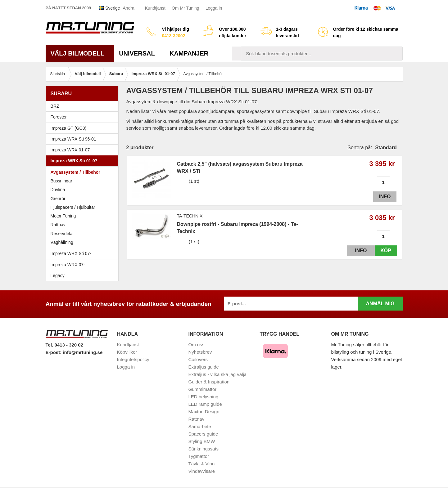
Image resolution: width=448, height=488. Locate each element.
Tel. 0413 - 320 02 (64, 345)
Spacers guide (203, 434)
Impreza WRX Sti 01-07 (84, 161)
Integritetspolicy (133, 359)
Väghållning (62, 242)
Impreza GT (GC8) (84, 128)
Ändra (129, 8)
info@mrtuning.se (83, 352)
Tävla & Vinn (202, 464)
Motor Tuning (84, 216)
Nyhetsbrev (200, 352)
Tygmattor (199, 456)
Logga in (214, 8)
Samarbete (200, 426)
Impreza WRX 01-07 (84, 150)
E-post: (54, 352)
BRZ (55, 106)
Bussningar (61, 181)
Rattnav (58, 225)
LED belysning (204, 397)
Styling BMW (202, 441)
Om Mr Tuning (186, 8)
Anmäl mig (380, 304)
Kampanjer (189, 53)
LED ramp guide (205, 404)
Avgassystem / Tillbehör (75, 172)
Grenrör (58, 199)
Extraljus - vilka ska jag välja (218, 374)
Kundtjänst (155, 8)
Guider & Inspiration (209, 382)
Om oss (197, 345)
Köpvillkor (127, 352)
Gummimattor (203, 389)
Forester (84, 117)
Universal (139, 53)
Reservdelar (62, 234)
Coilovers (198, 359)
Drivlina (58, 190)
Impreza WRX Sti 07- (84, 253)
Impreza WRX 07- (84, 265)
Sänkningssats (204, 449)
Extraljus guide (204, 367)
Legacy (84, 275)
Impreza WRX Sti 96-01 (84, 139)
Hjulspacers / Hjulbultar (73, 207)
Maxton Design (204, 412)
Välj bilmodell (80, 53)
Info (383, 197)
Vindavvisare (202, 471)
